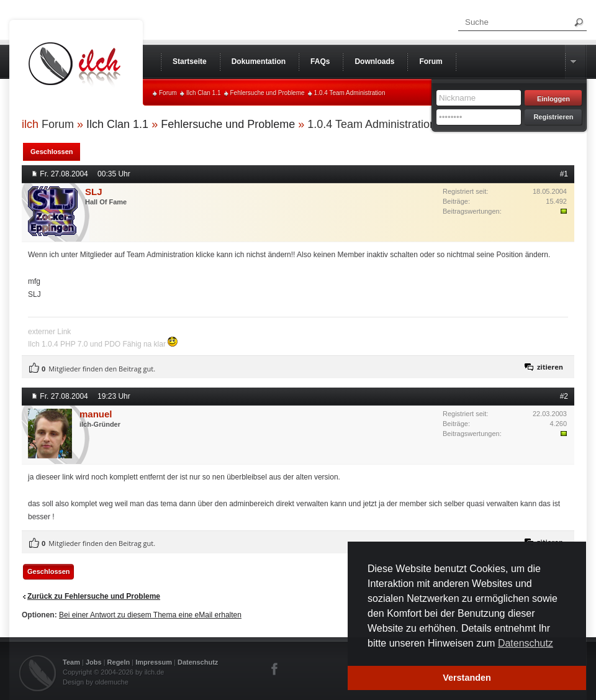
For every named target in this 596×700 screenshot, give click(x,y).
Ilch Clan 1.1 (204, 93)
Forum (168, 93)
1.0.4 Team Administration (350, 93)
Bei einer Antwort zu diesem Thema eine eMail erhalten (150, 615)
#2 (564, 396)
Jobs (94, 662)
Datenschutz (198, 662)
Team (71, 662)
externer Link (49, 332)
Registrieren (553, 117)
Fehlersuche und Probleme (268, 93)
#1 (564, 174)
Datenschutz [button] (526, 643)
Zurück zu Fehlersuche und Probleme (94, 596)
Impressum (154, 662)
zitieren (550, 367)
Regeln (119, 662)
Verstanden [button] (467, 678)
